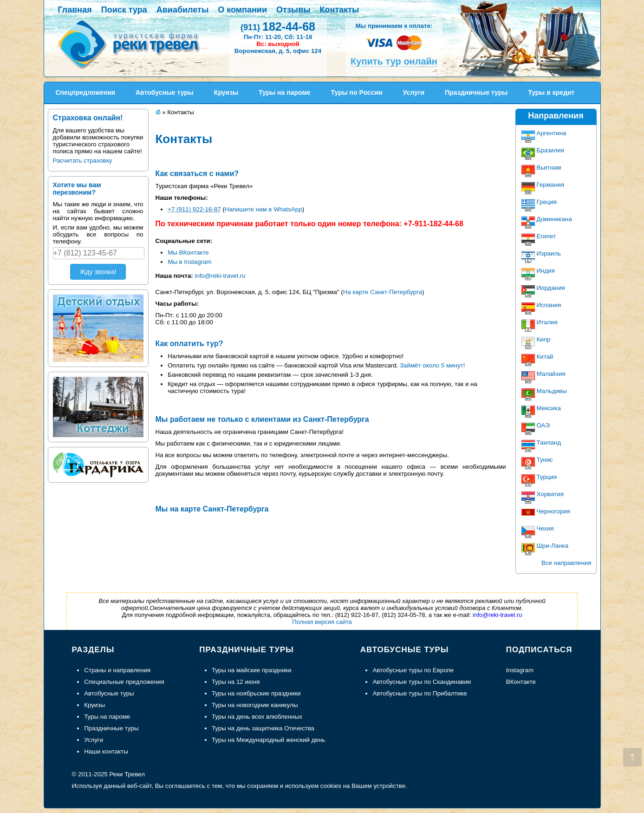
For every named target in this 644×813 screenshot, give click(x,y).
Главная (75, 10)
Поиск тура (124, 10)
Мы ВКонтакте (188, 252)
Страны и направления (117, 670)
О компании (242, 10)
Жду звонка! (98, 272)
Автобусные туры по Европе (413, 670)
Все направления (566, 563)
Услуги (94, 740)
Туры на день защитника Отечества (263, 728)
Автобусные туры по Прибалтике (420, 693)
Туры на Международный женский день (268, 740)
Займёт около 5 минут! (432, 365)
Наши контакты (106, 751)
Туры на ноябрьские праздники (256, 693)
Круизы (94, 705)
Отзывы (293, 10)
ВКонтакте (521, 682)
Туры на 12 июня (236, 682)
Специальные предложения (124, 682)
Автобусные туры (109, 693)
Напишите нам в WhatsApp (263, 209)
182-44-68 (278, 26)
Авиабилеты (182, 10)
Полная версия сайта (322, 622)
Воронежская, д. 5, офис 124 (278, 51)
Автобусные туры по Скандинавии (422, 682)
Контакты (340, 10)
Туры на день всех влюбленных (257, 717)
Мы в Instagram (189, 262)
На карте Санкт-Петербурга (383, 292)
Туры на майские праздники (252, 670)
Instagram (520, 670)
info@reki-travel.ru (220, 276)
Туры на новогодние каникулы (255, 705)
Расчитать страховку (83, 161)
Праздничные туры (111, 728)
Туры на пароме (107, 717)
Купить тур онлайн (394, 61)
